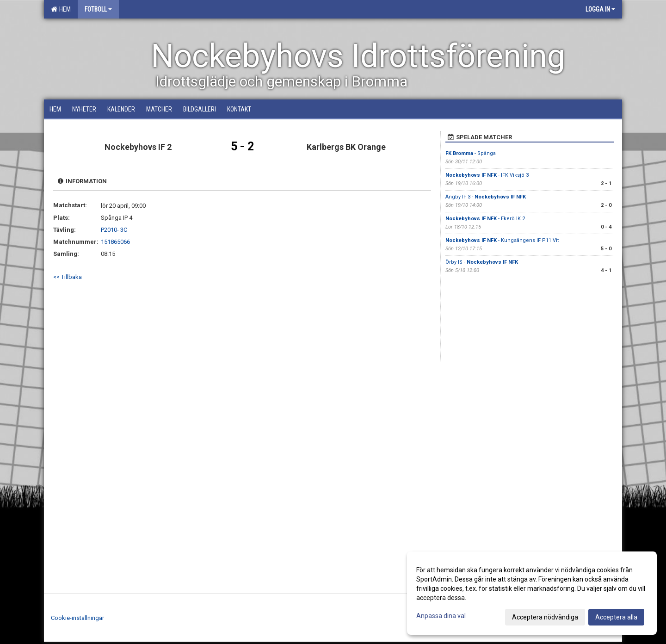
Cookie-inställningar (77, 618)
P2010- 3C (114, 230)
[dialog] (532, 593)
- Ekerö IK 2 (485, 219)
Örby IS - (482, 262)
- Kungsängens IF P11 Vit (502, 240)
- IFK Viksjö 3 (487, 175)
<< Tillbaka (68, 277)
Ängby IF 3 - (486, 197)
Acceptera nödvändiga (545, 617)
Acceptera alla (616, 617)
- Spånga (471, 153)
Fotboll (98, 9)
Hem (61, 9)
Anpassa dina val (441, 616)
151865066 (115, 242)
